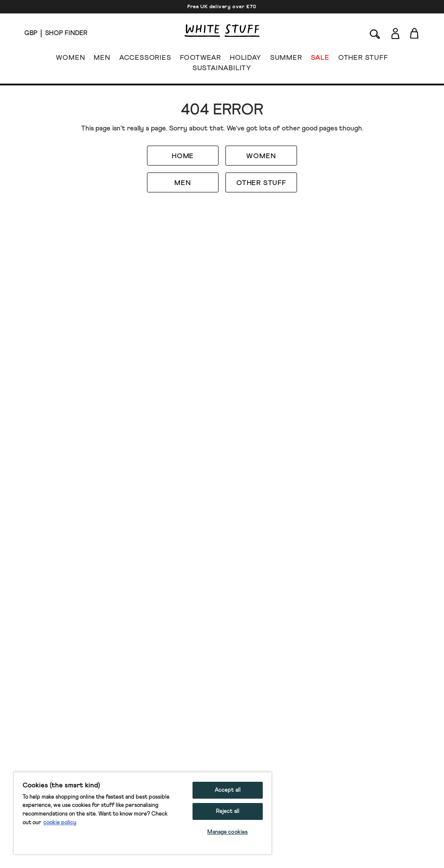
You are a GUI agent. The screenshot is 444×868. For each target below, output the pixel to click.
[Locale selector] (31, 33)
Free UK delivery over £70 (222, 7)
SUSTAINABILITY (222, 70)
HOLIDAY (246, 59)
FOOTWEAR (201, 59)
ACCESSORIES (145, 59)
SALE (320, 59)
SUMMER (286, 59)
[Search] (375, 33)
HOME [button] (183, 156)
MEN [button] (183, 183)
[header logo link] (222, 31)
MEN (102, 59)
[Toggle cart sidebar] (415, 33)
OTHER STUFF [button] (261, 183)
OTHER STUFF (363, 59)
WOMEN (70, 59)
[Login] (395, 32)
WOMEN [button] (261, 156)
